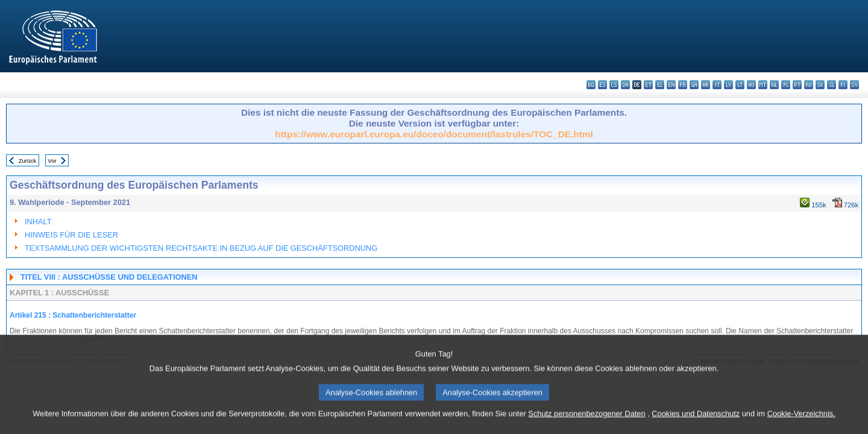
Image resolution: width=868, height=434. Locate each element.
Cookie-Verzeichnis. (801, 425)
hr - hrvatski (706, 85)
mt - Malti (763, 85)
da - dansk (625, 85)
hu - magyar (751, 85)
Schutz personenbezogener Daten (587, 425)
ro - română (809, 85)
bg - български (591, 85)
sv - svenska (854, 85)
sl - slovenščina (832, 85)
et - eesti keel (648, 85)
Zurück (27, 161)
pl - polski (786, 85)
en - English (671, 85)
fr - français (683, 85)
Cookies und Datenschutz (696, 425)
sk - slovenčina (820, 85)
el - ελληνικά (660, 85)
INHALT (38, 222)
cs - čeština (614, 85)
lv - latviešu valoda (728, 85)
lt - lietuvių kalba (740, 85)
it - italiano (717, 85)
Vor (52, 161)
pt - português (797, 85)
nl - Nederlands (774, 85)
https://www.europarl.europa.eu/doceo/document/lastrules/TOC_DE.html (434, 134)
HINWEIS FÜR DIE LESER (71, 235)
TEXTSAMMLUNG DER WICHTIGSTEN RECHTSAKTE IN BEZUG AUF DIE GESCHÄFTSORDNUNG (201, 248)
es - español (602, 85)
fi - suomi (843, 85)
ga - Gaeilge (694, 85)
